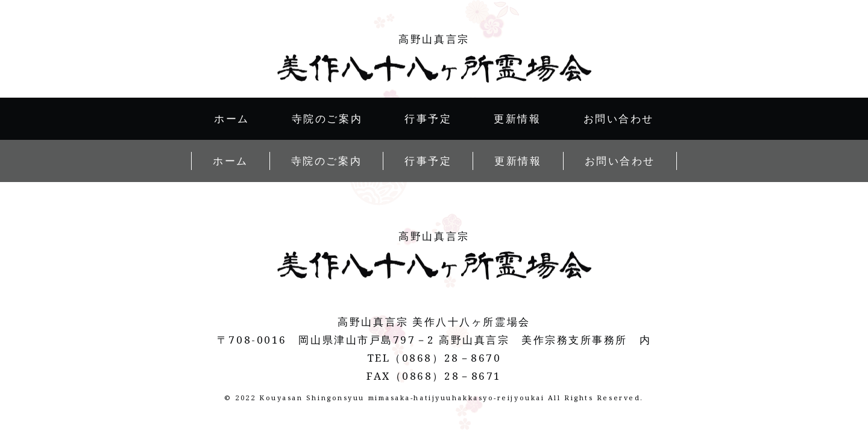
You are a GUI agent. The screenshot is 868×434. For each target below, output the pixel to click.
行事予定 (428, 118)
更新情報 (517, 118)
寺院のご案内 (327, 118)
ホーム (232, 118)
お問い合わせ (619, 118)
